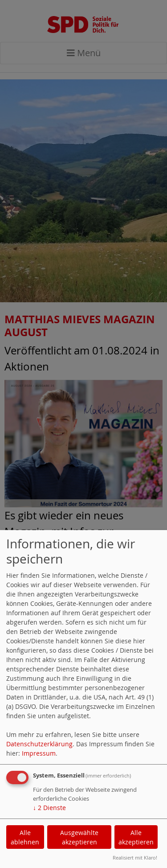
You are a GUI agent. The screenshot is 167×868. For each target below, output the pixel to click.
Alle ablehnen (25, 837)
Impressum (39, 753)
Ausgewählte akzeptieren (79, 837)
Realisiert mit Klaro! (135, 858)
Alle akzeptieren (136, 837)
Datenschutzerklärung (39, 744)
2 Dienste (49, 808)
